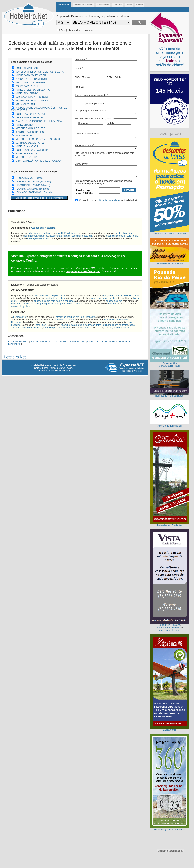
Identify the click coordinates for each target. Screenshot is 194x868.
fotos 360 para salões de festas (112, 325)
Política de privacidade (61, 368)
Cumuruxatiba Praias (170, 366)
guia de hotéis (41, 296)
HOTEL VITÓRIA (24, 125)
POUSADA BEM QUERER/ (44, 341)
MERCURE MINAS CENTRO (30, 128)
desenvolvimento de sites (104, 298)
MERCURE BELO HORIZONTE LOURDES (38, 139)
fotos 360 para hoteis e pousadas (78, 325)
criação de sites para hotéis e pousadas (54, 301)
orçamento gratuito (21, 306)
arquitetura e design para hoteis (122, 236)
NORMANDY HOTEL (26, 104)
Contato (117, 5)
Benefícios (103, 5)
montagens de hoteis (38, 238)
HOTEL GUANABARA (27, 146)
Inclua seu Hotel (83, 5)
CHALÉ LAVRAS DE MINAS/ (102, 341)
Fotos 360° (40, 325)
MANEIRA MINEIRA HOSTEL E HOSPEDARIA (39, 72)
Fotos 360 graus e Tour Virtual (170, 830)
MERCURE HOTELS (26, 157)
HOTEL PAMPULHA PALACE (30, 114)
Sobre (139, 5)
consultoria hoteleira (82, 236)
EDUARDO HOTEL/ (18, 341)
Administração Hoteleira (169, 628)
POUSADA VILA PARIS (27, 86)
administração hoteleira (36, 236)
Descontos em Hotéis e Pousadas (170, 234)
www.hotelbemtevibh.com (170, 264)
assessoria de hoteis (60, 236)
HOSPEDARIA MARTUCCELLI (31, 75)
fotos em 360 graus (65, 320)
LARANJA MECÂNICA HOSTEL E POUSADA (39, 161)
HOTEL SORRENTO (26, 154)
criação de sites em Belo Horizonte (121, 296)
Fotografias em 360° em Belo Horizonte (75, 317)
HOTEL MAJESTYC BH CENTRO (33, 90)
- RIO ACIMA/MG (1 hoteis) (29, 178)
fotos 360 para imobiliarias (57, 328)
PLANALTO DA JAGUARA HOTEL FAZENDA (39, 121)
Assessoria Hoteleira (43, 228)
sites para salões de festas (68, 304)
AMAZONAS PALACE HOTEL (31, 83)
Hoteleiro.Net (37, 365)
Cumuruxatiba (170, 363)
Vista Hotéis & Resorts (67, 233)
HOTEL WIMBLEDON (27, 68)
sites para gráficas (44, 304)
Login (129, 5)
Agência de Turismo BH (170, 426)
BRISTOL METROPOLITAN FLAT (33, 101)
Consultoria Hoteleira (169, 625)
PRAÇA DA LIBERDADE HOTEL (32, 79)
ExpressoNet (58, 296)
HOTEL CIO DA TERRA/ (73, 341)
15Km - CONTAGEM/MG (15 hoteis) (34, 192)
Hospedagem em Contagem (170, 396)
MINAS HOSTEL (24, 136)
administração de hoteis (40, 233)
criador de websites (55, 298)
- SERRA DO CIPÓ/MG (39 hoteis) (33, 182)
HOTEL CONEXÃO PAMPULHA (32, 150)
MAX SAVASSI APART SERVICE (32, 97)
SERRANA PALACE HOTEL (30, 143)
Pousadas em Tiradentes (170, 525)
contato (112, 304)
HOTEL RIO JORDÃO (27, 93)
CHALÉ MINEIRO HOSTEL (29, 118)
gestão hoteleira (124, 233)
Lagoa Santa (170, 730)
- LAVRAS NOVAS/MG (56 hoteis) (33, 189)
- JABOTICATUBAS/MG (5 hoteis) (33, 185)
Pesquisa (64, 5)
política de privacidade (108, 200)
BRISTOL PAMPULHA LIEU (30, 132)
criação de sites (114, 301)
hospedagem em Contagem (83, 271)
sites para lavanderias (22, 304)
